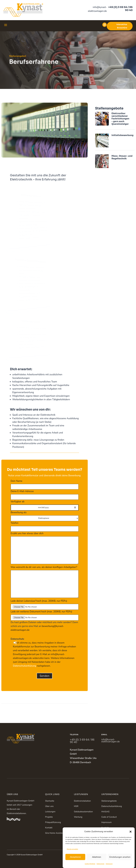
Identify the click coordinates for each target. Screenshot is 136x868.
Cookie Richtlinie (109, 833)
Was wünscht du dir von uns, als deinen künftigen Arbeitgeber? (45, 582)
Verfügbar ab (45, 504)
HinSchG (105, 812)
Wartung (78, 817)
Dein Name (45, 484)
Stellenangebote (109, 801)
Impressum (107, 822)
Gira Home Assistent (55, 833)
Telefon (45, 526)
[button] (131, 844)
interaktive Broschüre (122, 26)
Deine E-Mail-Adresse (45, 494)
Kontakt (49, 828)
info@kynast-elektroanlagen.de (111, 741)
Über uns (49, 806)
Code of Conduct (109, 817)
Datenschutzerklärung (25, 666)
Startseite (50, 801)
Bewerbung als (45, 515)
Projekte (49, 817)
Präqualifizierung (53, 822)
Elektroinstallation (82, 801)
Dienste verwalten (72, 862)
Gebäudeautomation (83, 812)
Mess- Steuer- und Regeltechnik (122, 157)
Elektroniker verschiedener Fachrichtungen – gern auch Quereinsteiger (120, 119)
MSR (76, 806)
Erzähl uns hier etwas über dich (45, 548)
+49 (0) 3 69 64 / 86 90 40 (120, 9)
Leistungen (50, 812)
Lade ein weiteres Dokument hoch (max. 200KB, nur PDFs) (45, 615)
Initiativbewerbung (122, 135)
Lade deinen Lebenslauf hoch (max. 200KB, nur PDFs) (45, 604)
